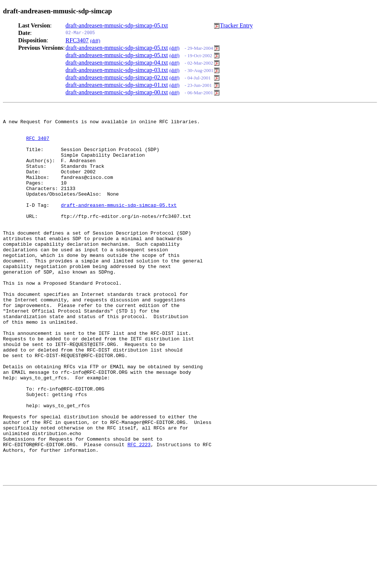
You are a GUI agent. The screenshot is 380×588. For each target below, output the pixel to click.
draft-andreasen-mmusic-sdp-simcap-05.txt (117, 25)
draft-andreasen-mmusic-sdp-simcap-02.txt (117, 77)
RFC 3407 (37, 144)
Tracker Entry (237, 25)
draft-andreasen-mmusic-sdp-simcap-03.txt (117, 70)
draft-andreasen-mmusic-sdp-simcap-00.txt (117, 92)
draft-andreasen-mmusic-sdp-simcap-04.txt (117, 63)
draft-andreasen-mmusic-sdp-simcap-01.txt (117, 85)
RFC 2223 (139, 511)
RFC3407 (77, 40)
